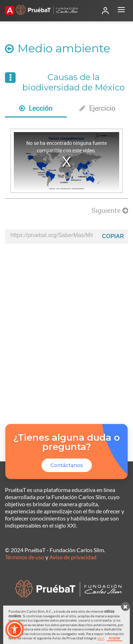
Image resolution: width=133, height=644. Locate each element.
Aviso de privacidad (73, 557)
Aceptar (115, 638)
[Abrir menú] (121, 11)
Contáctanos (67, 465)
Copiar (113, 236)
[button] (15, 629)
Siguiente (110, 210)
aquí (101, 638)
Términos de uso (25, 557)
